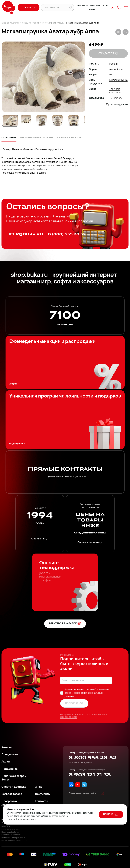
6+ (111, 75)
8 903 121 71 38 (90, 775)
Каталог (15, 23)
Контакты (41, 801)
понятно (111, 814)
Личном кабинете (69, 717)
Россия (113, 64)
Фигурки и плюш (55, 23)
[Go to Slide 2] (26, 121)
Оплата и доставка (90, 543)
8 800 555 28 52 (93, 758)
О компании (40, 539)
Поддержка (9, 769)
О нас (92, 9)
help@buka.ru (25, 234)
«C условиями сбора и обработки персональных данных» (87, 693)
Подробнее (18, 444)
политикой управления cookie (22, 819)
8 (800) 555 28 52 (67, 234)
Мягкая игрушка (118, 80)
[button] (43, 77)
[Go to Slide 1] (10, 121)
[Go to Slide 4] (58, 121)
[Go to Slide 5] (74, 121)
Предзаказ (82, 6)
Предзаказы (10, 755)
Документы (43, 794)
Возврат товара (12, 794)
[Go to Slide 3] (42, 121)
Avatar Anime (117, 69)
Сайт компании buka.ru (86, 793)
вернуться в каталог (65, 623)
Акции (105, 6)
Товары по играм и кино (33, 23)
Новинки (95, 6)
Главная (5, 23)
